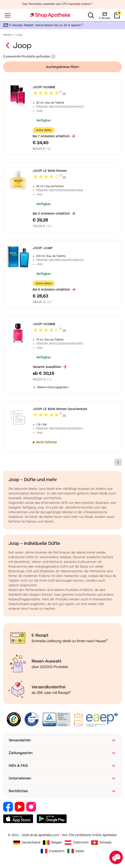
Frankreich (53, 851)
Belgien (53, 843)
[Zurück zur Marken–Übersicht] (8, 45)
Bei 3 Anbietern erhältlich (54, 213)
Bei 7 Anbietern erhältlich (54, 136)
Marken (8, 35)
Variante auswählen (50, 367)
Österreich (77, 843)
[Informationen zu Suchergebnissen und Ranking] (53, 56)
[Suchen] (91, 15)
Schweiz (102, 843)
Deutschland (27, 843)
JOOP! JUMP (43, 248)
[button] (62, 740)
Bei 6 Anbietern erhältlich (54, 289)
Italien (76, 851)
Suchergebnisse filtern (63, 67)
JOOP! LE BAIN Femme (50, 171)
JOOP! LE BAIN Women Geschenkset (60, 409)
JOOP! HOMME (44, 87)
